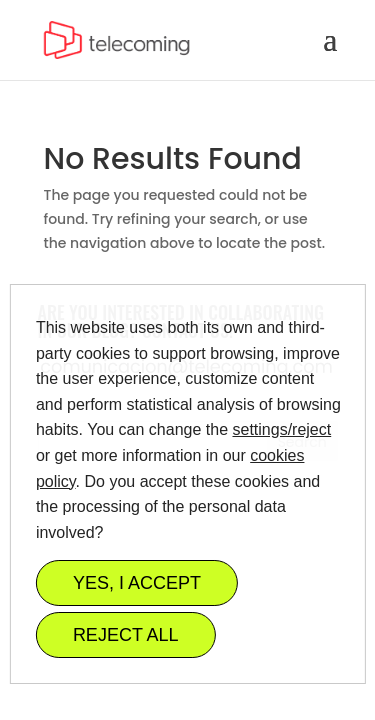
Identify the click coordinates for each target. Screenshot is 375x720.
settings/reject (281, 429)
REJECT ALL (125, 635)
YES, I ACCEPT (136, 583)
